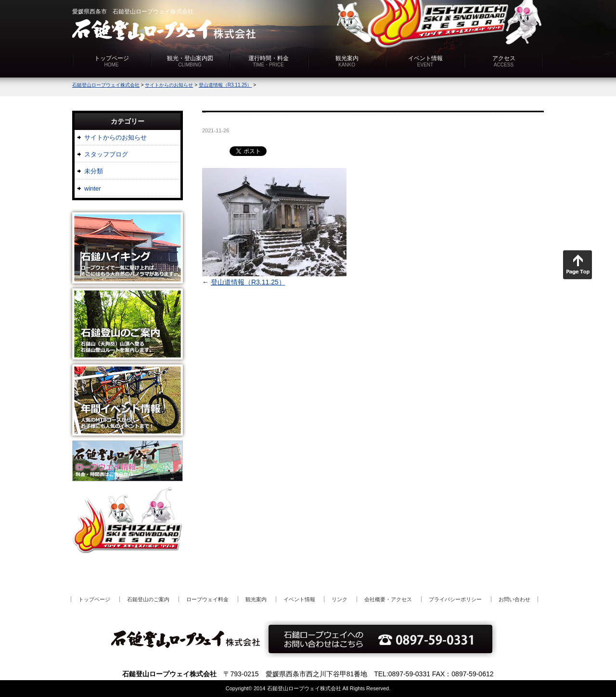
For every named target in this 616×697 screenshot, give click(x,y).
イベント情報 (425, 61)
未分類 (94, 171)
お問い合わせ (514, 599)
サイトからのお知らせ (115, 137)
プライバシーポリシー (455, 599)
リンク (340, 599)
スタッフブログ (106, 154)
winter (93, 188)
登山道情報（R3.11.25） (248, 282)
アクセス (504, 61)
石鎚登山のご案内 (148, 599)
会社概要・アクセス (388, 599)
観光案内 (347, 61)
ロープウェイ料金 (207, 599)
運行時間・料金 (269, 61)
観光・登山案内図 (190, 61)
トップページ (112, 61)
